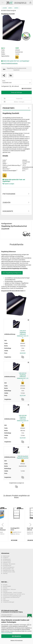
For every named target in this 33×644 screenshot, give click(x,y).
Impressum (6, 600)
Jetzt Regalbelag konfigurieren (12, 273)
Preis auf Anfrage (16, 92)
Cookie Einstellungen (9, 602)
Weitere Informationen (17, 641)
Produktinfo (9, 108)
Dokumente (8, 211)
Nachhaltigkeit (7, 586)
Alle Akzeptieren (16, 636)
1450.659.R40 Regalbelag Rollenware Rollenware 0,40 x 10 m (23, 419)
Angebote (6, 558)
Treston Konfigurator (9, 567)
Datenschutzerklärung (7, 633)
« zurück (4, 8)
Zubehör (7, 203)
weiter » (10, 8)
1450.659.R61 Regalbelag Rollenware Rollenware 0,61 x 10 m (23, 377)
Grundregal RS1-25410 (15, 529)
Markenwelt (6, 556)
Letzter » (17, 8)
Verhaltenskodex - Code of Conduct (13, 593)
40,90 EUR (23, 353)
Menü (3, 3)
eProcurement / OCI (8, 569)
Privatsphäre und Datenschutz (11, 597)
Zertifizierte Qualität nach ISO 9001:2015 (14, 594)
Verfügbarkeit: (5, 86)
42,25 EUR (23, 396)
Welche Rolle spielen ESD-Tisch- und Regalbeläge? (16, 61)
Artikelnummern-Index (9, 572)
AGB (4, 599)
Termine (5, 588)
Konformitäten (7, 561)
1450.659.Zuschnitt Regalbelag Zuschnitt (23, 457)
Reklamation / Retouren (9, 589)
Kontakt (5, 585)
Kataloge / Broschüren (9, 564)
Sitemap (5, 573)
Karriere (5, 591)
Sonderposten (7, 559)
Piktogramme (9, 194)
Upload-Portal (7, 562)
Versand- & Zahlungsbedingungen (12, 596)
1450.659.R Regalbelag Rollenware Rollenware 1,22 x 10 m (23, 334)
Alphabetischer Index (9, 570)
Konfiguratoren (7, 566)
